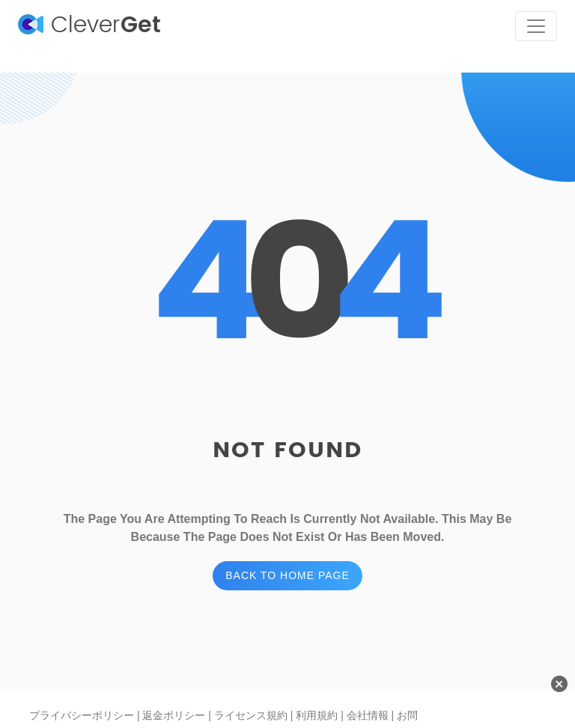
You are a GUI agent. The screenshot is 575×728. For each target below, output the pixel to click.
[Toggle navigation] (536, 26)
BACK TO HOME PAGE (287, 575)
